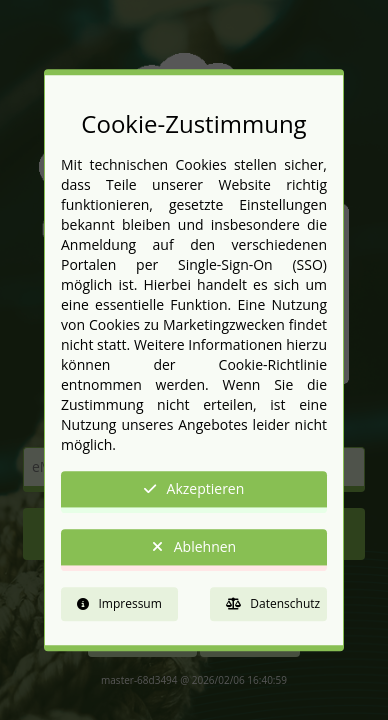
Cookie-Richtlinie (273, 365)
